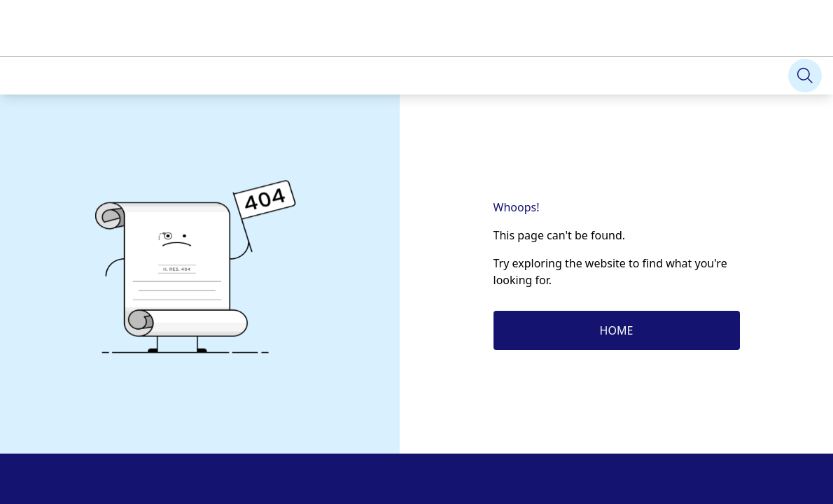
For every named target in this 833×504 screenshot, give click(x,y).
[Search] (805, 76)
